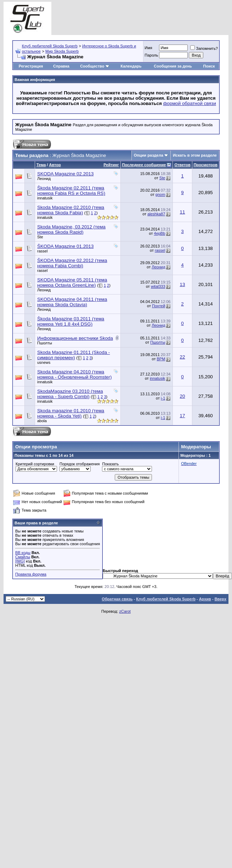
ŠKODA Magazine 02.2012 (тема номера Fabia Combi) (72, 263)
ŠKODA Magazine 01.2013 (65, 246)
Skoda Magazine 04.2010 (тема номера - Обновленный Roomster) (74, 374)
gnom (160, 194)
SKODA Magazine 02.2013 (65, 174)
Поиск (209, 66)
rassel (42, 251)
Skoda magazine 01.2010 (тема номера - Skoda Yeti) (71, 413)
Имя (148, 48)
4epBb (160, 233)
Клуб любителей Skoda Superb (50, 46)
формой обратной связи (189, 103)
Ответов (182, 165)
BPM (161, 359)
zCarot (125, 611)
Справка (61, 66)
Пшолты (45, 343)
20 (183, 396)
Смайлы (23, 557)
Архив (205, 599)
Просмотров (206, 165)
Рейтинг (111, 165)
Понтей (159, 306)
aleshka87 (156, 214)
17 (183, 416)
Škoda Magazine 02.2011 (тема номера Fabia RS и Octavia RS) (71, 191)
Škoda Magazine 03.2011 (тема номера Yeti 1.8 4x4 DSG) (71, 321)
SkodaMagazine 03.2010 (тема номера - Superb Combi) (70, 394)
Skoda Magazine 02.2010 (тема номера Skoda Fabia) (71, 210)
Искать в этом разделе (195, 155)
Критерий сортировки (35, 464)
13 (183, 284)
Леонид (44, 179)
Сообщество (95, 66)
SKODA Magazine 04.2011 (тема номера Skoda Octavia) (72, 302)
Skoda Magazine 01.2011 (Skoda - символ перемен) (73, 355)
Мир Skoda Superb (62, 51)
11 (183, 212)
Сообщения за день (173, 66)
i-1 (163, 398)
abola (42, 421)
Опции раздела (149, 155)
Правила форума (31, 574)
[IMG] (20, 561)
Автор (55, 165)
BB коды (23, 553)
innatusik (45, 198)
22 (183, 357)
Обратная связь (117, 599)
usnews (44, 362)
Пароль (151, 55)
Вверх (220, 599)
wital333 (158, 286)
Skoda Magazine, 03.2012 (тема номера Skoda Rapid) (71, 229)
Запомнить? (204, 48)
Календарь (131, 66)
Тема (41, 165)
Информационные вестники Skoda (75, 338)
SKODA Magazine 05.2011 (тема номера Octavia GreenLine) (72, 282)
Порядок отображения (80, 464)
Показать (110, 464)
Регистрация (31, 66)
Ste (162, 178)
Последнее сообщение (144, 165)
